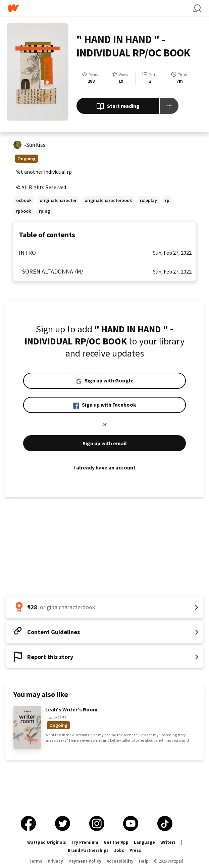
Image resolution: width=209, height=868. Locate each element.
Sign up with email (104, 443)
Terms (36, 861)
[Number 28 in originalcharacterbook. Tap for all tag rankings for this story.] (104, 607)
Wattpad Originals (47, 842)
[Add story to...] (169, 106)
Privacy (55, 861)
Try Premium (85, 842)
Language (144, 842)
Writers (168, 842)
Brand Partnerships (88, 850)
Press (135, 850)
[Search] (197, 8)
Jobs (119, 850)
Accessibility (120, 861)
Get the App (116, 842)
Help (144, 861)
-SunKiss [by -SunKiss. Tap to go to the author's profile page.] (35, 145)
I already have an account (104, 467)
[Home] (100, 8)
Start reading (118, 107)
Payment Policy (85, 861)
